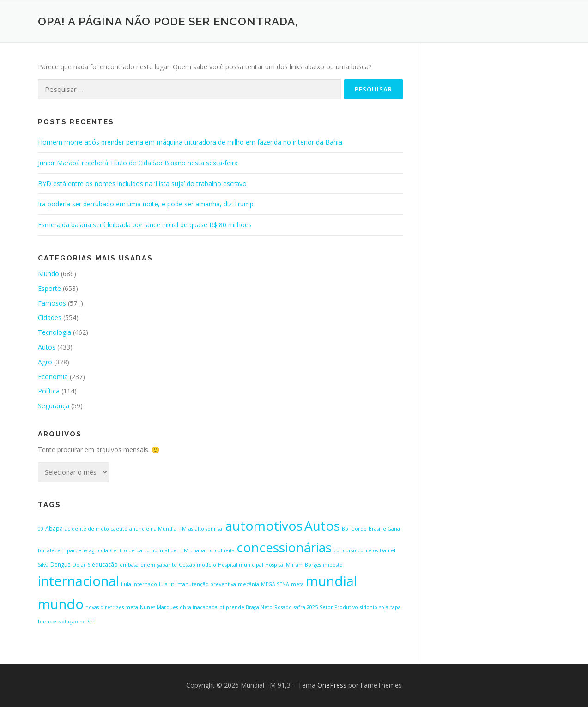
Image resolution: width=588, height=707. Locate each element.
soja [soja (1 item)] (384, 607)
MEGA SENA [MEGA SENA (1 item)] (275, 584)
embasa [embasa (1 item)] (129, 565)
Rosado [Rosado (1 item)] (283, 607)
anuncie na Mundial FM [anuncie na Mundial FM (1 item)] (158, 529)
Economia (53, 377)
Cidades (50, 317)
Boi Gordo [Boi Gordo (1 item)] (354, 529)
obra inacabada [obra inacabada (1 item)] (199, 607)
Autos (47, 347)
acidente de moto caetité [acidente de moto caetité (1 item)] (96, 529)
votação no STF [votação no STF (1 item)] (77, 622)
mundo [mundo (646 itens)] (61, 604)
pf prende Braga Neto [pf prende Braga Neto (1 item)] (246, 607)
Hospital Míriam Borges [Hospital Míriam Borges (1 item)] (293, 565)
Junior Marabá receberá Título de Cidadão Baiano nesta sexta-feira (138, 163)
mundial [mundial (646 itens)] (331, 581)
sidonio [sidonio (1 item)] (369, 607)
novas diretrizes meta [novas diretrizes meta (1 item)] (112, 607)
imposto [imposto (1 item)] (333, 565)
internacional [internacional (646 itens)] (79, 581)
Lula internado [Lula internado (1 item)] (139, 584)
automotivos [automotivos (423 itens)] (264, 526)
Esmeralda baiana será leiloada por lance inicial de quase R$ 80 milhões (145, 225)
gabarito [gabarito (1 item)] (167, 565)
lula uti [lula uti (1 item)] (167, 584)
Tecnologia (55, 332)
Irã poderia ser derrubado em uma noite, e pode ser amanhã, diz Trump (146, 204)
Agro (45, 362)
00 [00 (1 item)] (41, 529)
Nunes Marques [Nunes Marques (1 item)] (159, 607)
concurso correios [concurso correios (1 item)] (356, 550)
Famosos (52, 303)
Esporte (49, 288)
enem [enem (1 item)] (148, 565)
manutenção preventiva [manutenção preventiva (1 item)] (207, 584)
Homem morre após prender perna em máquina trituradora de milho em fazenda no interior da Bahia (190, 142)
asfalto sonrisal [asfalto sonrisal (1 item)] (206, 529)
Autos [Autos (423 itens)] (322, 526)
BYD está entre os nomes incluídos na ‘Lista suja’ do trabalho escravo (142, 184)
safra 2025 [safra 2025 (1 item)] (306, 607)
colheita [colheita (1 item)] (225, 550)
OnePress (332, 685)
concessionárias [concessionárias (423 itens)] (284, 547)
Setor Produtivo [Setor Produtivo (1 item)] (339, 607)
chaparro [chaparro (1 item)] (202, 550)
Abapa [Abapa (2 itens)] (54, 529)
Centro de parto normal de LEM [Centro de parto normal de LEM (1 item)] (149, 550)
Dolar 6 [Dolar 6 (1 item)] (81, 565)
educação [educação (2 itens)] (105, 565)
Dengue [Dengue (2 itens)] (61, 565)
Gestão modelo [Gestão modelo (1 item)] (197, 565)
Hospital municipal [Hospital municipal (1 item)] (241, 565)
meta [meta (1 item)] (297, 584)
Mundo (48, 274)
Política (49, 391)
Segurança (54, 406)
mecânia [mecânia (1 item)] (249, 584)
